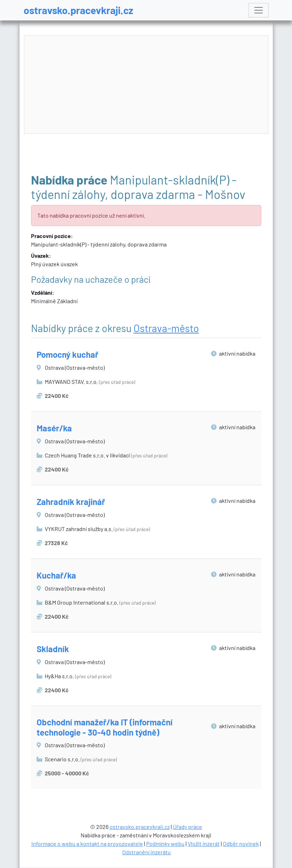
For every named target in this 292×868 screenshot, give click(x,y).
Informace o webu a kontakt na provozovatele (87, 844)
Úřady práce (188, 827)
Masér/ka (54, 428)
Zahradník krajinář (71, 502)
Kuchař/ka (56, 575)
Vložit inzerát (204, 844)
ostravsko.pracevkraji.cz (78, 10)
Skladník (53, 649)
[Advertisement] (147, 85)
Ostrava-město (166, 328)
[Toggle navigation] (259, 10)
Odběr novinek (241, 844)
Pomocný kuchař (67, 354)
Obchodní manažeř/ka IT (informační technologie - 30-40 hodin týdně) (105, 727)
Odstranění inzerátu (147, 852)
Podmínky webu (165, 844)
